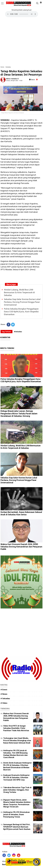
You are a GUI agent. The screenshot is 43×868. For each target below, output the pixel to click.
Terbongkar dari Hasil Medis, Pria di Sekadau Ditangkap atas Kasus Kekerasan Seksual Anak (17, 740)
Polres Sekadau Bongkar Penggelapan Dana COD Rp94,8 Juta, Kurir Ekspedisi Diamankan (21, 312)
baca (32, 79)
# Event (4, 690)
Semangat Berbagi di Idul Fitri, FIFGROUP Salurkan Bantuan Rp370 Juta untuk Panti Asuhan (17, 827)
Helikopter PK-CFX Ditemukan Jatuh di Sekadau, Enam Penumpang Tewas (16, 814)
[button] (41, 2)
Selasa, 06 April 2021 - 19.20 (14, 80)
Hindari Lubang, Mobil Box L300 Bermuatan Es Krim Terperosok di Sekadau (19, 292)
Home (2, 67)
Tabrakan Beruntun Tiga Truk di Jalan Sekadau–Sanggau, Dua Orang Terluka (17, 790)
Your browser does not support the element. (22, 14)
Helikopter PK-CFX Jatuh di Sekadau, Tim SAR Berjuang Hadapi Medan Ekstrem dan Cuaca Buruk (15, 754)
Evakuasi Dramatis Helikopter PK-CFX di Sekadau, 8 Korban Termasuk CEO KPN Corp (16, 777)
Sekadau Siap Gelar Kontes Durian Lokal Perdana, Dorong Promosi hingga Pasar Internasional (22, 302)
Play (37, 862)
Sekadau (8, 67)
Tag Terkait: (6, 332)
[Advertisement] (21, 42)
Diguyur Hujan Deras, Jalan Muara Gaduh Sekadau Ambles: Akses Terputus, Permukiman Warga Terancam (17, 803)
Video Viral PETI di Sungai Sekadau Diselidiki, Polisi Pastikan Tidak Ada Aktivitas (16, 728)
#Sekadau (18, 332)
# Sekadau (5, 698)
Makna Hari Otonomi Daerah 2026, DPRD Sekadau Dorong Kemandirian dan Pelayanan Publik (21, 547)
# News (4, 694)
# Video (4, 703)
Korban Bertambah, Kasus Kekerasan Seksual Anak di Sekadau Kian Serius (21, 513)
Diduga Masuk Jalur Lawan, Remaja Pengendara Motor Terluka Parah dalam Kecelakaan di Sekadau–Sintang (19, 413)
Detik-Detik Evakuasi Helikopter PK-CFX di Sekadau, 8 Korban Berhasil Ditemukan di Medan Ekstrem (18, 766)
